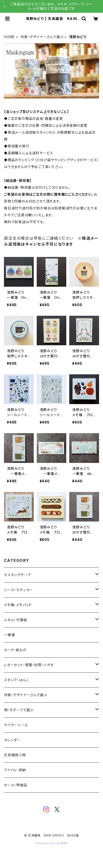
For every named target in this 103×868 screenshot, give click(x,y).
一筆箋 (9, 635)
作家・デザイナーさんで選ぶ (42, 37)
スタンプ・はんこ (17, 680)
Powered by (51, 843)
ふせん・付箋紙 (16, 620)
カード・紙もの (15, 650)
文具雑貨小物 (15, 755)
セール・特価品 (16, 785)
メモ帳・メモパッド (18, 605)
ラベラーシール (16, 725)
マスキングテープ (17, 575)
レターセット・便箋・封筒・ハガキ (29, 665)
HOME (9, 37)
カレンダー (12, 740)
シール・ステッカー (18, 590)
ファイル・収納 (15, 770)
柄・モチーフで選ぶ (19, 710)
